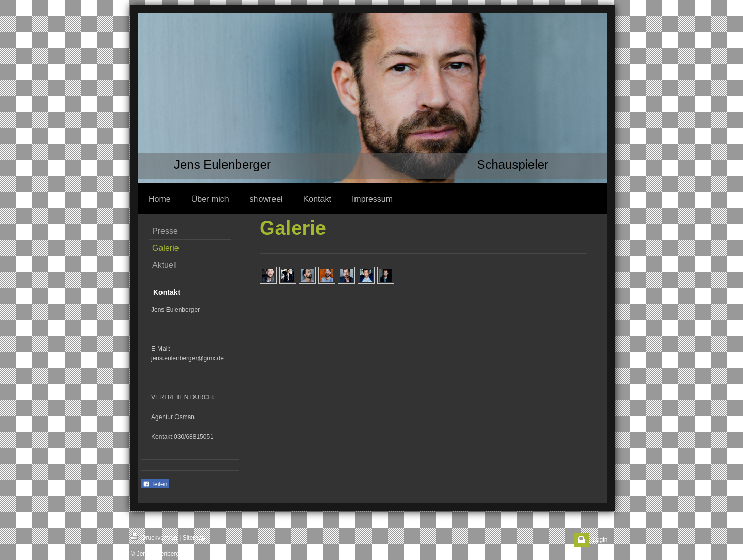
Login (600, 540)
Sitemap (194, 538)
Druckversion (154, 537)
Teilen (155, 484)
